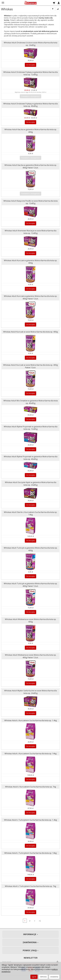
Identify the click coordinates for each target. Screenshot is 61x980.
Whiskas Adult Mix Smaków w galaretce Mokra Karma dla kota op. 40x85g (31, 402)
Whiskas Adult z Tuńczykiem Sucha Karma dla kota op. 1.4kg (30, 820)
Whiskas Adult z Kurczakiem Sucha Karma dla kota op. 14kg (31, 753)
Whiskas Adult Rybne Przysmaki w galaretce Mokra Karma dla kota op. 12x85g (31, 428)
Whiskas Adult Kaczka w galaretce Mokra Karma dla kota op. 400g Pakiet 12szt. (31, 166)
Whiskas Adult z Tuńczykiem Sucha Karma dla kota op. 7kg (30, 886)
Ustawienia (54, 977)
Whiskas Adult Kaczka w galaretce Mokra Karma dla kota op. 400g (31, 131)
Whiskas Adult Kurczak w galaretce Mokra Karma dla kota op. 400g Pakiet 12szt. (30, 297)
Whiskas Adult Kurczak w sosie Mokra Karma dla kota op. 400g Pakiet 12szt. (30, 366)
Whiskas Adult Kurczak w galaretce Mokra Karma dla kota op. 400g (30, 262)
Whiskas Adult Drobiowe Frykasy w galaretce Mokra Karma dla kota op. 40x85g (30, 105)
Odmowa (43, 977)
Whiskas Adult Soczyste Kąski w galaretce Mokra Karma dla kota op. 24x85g (31, 484)
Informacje (30, 934)
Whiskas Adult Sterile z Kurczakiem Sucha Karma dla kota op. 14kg (30, 513)
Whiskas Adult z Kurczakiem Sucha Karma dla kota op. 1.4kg (31, 720)
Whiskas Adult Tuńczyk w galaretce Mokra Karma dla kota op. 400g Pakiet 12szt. (31, 585)
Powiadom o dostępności (30, 96)
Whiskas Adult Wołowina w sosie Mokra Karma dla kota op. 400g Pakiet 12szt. (31, 656)
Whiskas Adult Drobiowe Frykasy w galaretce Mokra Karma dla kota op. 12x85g (30, 73)
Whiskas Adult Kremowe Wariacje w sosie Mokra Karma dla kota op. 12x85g (30, 232)
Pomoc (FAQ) (30, 950)
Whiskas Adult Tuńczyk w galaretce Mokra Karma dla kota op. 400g (31, 549)
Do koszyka (30, 65)
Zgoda (34, 977)
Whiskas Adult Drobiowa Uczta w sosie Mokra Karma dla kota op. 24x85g (30, 44)
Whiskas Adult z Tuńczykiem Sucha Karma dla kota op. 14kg (30, 853)
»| (40, 921)
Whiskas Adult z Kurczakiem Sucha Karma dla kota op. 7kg (31, 787)
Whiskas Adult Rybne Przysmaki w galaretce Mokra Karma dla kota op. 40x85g (31, 458)
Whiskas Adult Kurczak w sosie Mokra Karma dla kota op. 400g (30, 332)
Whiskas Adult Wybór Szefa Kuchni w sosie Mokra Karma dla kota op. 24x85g (30, 692)
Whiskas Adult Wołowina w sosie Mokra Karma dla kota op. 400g (31, 621)
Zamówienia (30, 942)
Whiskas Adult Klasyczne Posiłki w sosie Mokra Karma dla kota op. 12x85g (30, 202)
